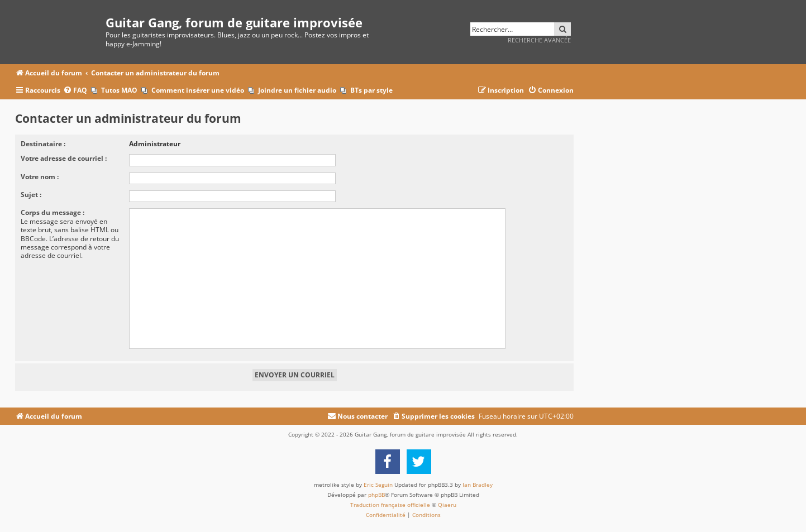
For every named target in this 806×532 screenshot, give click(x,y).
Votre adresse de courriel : (64, 158)
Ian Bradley (478, 485)
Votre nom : (40, 177)
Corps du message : (53, 212)
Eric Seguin (378, 485)
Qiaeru (447, 505)
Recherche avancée (539, 40)
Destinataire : (43, 144)
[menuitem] (75, 91)
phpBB (376, 495)
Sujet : (31, 195)
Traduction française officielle (390, 505)
